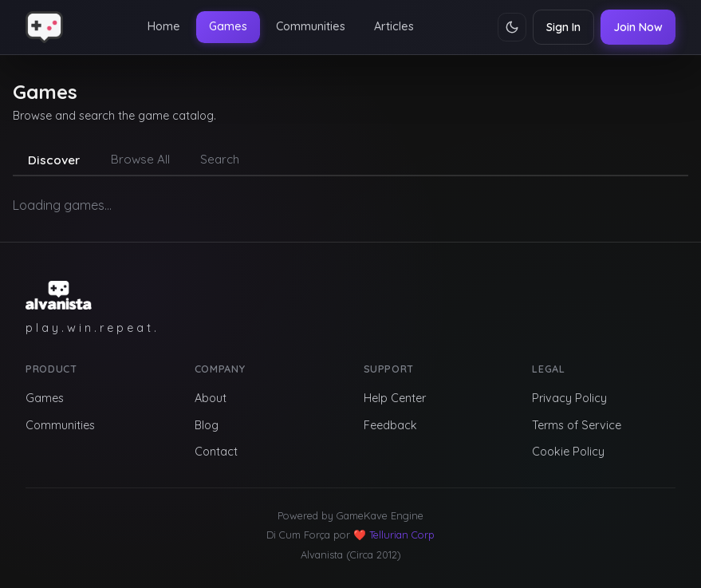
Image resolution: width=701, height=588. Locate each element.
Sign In (563, 27)
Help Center (395, 398)
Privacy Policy (569, 398)
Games (228, 26)
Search (220, 159)
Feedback (390, 425)
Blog (207, 425)
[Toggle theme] (512, 27)
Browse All (140, 159)
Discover (54, 160)
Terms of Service (577, 425)
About (211, 398)
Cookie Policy (568, 452)
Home (164, 26)
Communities (311, 26)
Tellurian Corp (402, 535)
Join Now (638, 27)
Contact (216, 452)
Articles (394, 26)
